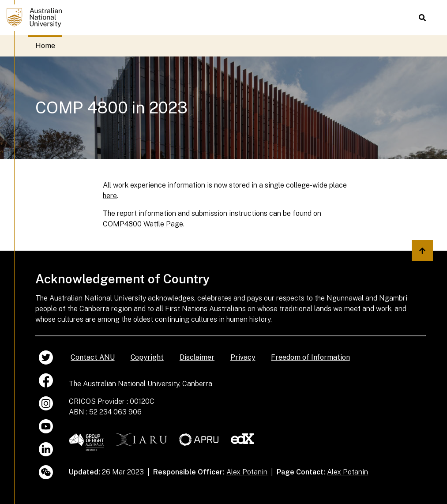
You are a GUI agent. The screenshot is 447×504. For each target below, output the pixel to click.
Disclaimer (197, 357)
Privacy (243, 357)
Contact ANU (92, 357)
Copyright (147, 357)
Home (45, 46)
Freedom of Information (310, 357)
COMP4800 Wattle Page (143, 224)
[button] (422, 18)
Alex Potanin (247, 472)
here (110, 196)
